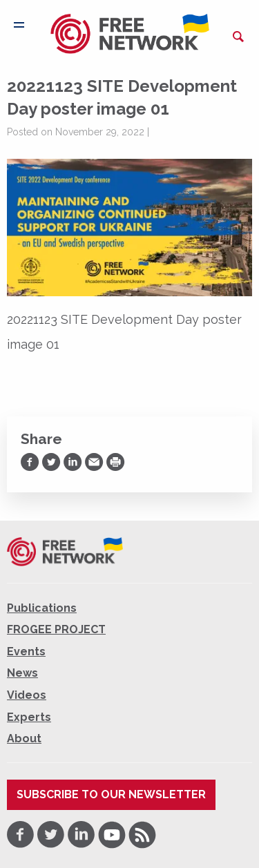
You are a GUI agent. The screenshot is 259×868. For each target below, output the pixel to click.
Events (26, 652)
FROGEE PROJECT (56, 629)
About (24, 739)
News (22, 673)
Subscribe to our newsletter (111, 794)
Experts (29, 717)
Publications (42, 608)
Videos (27, 695)
